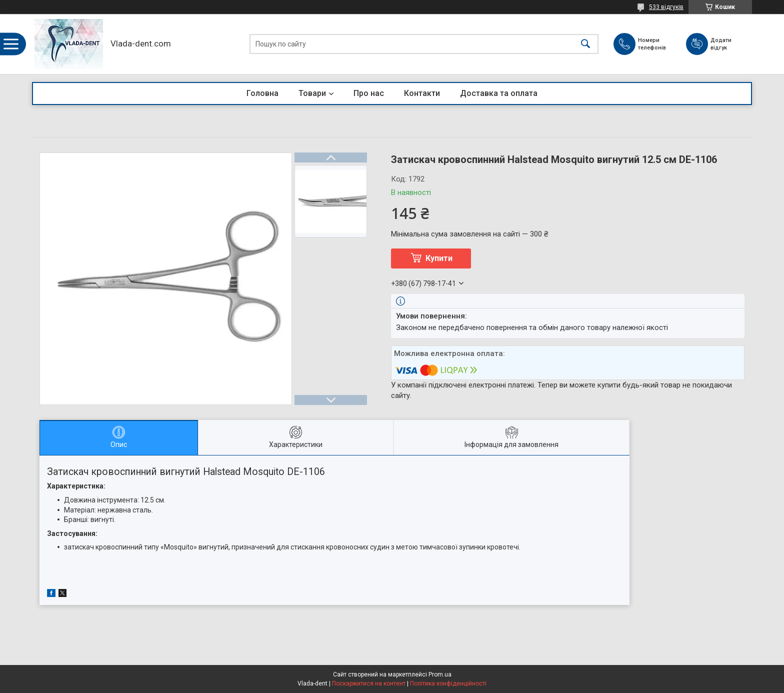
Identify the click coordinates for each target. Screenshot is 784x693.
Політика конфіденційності (448, 683)
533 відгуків (666, 7)
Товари (312, 93)
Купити (439, 258)
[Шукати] (585, 44)
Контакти (422, 93)
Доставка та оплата (499, 93)
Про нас (369, 93)
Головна (262, 93)
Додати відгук (725, 43)
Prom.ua (440, 674)
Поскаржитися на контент (369, 683)
